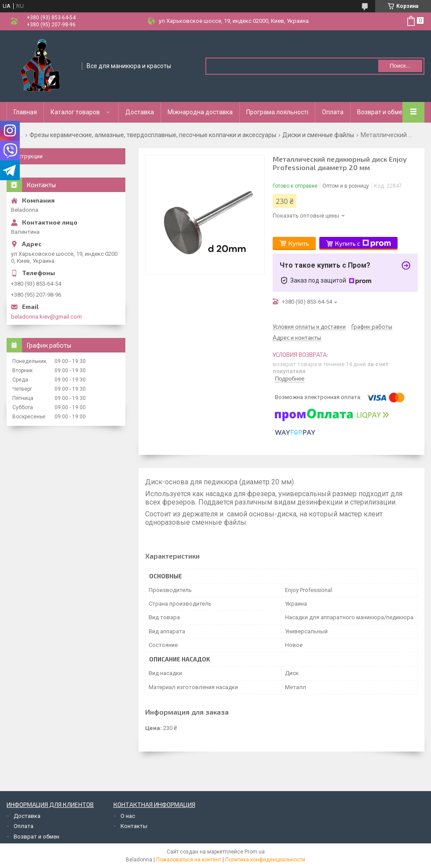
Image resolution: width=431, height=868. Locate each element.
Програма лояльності (277, 112)
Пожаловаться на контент (189, 860)
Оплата (333, 112)
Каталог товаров (75, 112)
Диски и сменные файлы (318, 135)
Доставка (140, 112)
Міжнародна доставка (200, 112)
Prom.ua (255, 852)
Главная (25, 112)
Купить (299, 243)
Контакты (134, 826)
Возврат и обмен (382, 112)
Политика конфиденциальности (265, 860)
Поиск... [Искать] (400, 66)
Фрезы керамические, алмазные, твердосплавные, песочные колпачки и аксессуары (153, 135)
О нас (128, 816)
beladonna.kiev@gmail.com (46, 317)
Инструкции (27, 156)
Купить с (363, 243)
